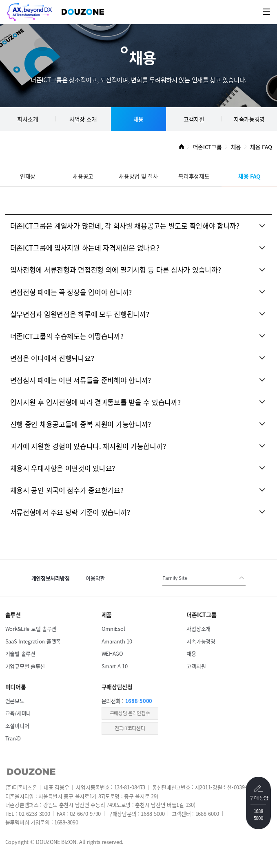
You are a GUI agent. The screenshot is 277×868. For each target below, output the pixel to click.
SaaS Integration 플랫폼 (33, 641)
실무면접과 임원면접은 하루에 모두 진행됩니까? (80, 314)
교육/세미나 (18, 713)
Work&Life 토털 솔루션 (31, 629)
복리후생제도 (194, 176)
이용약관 (95, 578)
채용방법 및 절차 (138, 176)
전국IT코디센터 (130, 728)
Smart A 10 (115, 666)
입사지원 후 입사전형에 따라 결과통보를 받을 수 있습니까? (95, 402)
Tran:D (13, 738)
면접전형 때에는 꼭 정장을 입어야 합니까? (71, 292)
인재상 (28, 176)
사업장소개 (198, 629)
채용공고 (83, 176)
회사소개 (28, 119)
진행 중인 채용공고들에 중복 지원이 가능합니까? (81, 424)
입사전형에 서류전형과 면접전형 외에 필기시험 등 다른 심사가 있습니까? (116, 270)
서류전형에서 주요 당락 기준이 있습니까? (70, 512)
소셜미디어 (17, 726)
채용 (138, 119)
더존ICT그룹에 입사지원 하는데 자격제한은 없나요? (85, 248)
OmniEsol (113, 629)
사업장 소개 (83, 119)
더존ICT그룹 (207, 147)
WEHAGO (112, 653)
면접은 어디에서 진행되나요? (52, 358)
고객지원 (194, 119)
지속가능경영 (249, 119)
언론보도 (15, 701)
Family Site (175, 578)
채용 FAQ (249, 176)
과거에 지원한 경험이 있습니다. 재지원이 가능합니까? (88, 446)
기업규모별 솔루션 (25, 666)
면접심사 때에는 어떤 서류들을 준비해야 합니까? (81, 380)
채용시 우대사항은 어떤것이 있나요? (63, 468)
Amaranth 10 (117, 641)
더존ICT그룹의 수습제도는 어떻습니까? (67, 336)
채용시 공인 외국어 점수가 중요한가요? (67, 490)
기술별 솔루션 (20, 653)
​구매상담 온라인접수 (130, 713)
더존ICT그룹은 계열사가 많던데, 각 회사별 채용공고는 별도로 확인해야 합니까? (125, 226)
